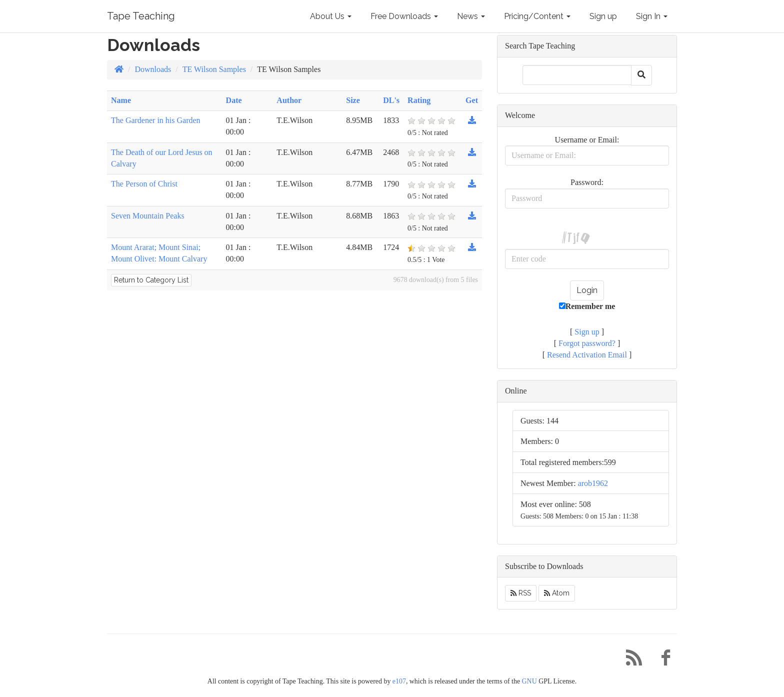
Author (289, 100)
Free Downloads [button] (404, 16)
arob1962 (593, 483)
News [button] (471, 16)
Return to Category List (151, 280)
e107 (399, 681)
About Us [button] (331, 16)
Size (353, 100)
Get (472, 100)
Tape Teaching (141, 16)
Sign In (652, 16)
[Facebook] (662, 660)
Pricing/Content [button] (537, 16)
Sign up (603, 16)
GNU (529, 681)
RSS (521, 593)
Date (234, 100)
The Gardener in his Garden (156, 120)
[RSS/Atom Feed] (630, 660)
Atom (557, 593)
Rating (419, 100)
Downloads (153, 69)
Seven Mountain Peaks (148, 216)
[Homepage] (119, 69)
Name (121, 100)
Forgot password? (587, 343)
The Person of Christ (144, 184)
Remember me (587, 306)
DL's (391, 100)
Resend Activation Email (587, 355)
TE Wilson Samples (214, 69)
